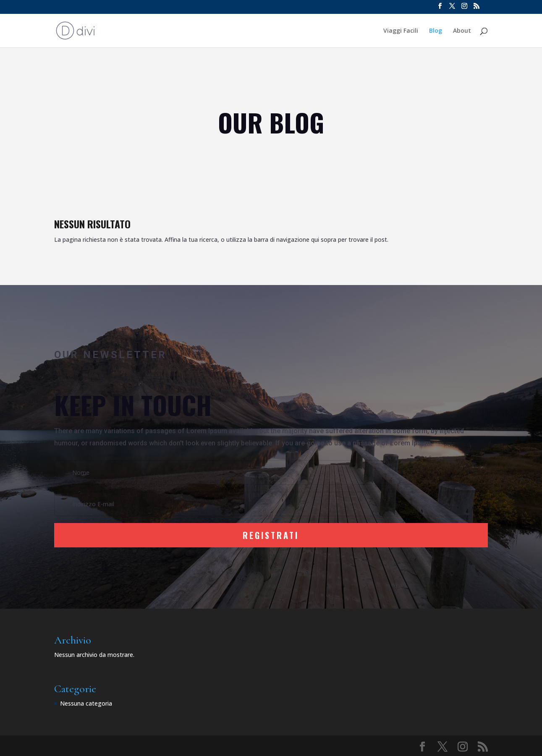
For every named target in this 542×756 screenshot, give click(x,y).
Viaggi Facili (401, 31)
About (462, 31)
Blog (436, 31)
